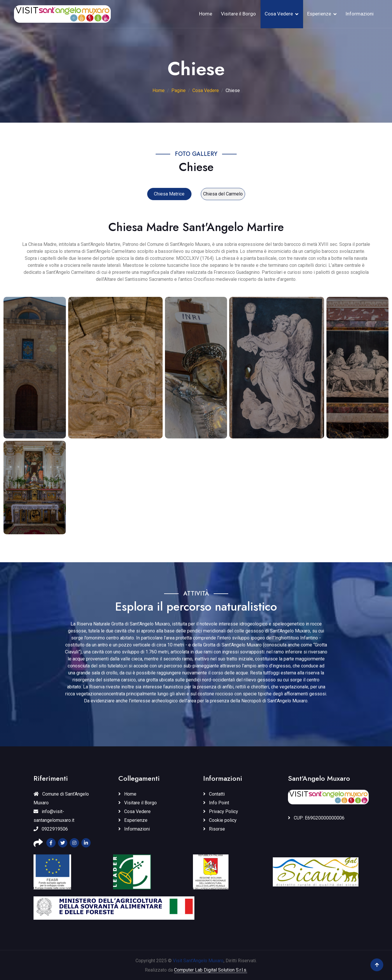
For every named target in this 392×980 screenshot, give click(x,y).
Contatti (214, 794)
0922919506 (51, 829)
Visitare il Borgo (238, 14)
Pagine (179, 90)
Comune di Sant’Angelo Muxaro (61, 798)
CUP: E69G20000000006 (316, 818)
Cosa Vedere (279, 14)
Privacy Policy (221, 811)
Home (206, 14)
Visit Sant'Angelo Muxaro (198, 961)
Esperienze (319, 14)
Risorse (214, 829)
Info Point (216, 803)
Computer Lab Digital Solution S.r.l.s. (211, 970)
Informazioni (360, 14)
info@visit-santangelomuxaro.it (54, 816)
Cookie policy (220, 820)
